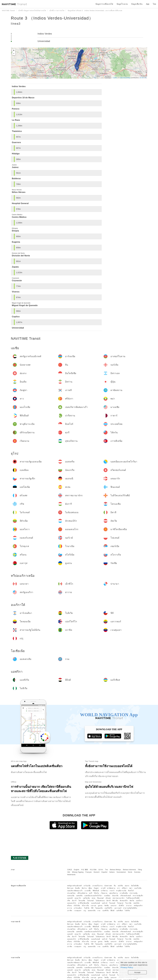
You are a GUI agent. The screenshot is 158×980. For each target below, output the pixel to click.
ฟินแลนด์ (101, 898)
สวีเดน (70, 906)
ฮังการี (74, 901)
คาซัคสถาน (111, 888)
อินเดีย (78, 888)
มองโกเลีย (138, 888)
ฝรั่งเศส (108, 898)
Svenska (137, 872)
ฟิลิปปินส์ (96, 891)
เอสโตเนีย (86, 898)
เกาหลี (103, 888)
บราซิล (70, 911)
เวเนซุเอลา (78, 911)
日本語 (70, 870)
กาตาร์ (112, 891)
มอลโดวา (139, 901)
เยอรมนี (70, 898)
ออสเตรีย (79, 896)
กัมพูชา (96, 888)
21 (77, 67)
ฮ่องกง (127, 886)
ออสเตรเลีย (92, 911)
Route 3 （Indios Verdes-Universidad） (52, 18)
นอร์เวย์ (105, 903)
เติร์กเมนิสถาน (82, 893)
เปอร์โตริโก (108, 908)
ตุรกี (91, 893)
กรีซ (69, 901)
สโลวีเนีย (77, 906)
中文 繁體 (85, 870)
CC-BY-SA (143, 78)
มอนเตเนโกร (72, 903)
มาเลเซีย (88, 891)
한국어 (101, 870)
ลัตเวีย (132, 901)
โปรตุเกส (120, 903)
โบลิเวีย (87, 908)
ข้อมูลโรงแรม (122, 4)
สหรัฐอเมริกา (138, 906)
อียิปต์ (113, 911)
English (77, 870)
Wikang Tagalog (78, 872)
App (148, 4)
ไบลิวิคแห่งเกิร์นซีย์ (133, 898)
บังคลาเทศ (108, 886)
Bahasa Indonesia (129, 870)
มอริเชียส (120, 911)
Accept (137, 972)
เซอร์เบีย (136, 903)
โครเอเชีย (82, 901)
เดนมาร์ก (78, 898)
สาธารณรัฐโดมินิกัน (130, 908)
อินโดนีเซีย (135, 886)
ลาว (119, 888)
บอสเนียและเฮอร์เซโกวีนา (93, 896)
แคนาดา (114, 906)
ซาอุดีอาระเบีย (121, 891)
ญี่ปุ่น (90, 888)
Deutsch (97, 872)
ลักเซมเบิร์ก (124, 901)
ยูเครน (100, 906)
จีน (115, 886)
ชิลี (92, 908)
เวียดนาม (104, 893)
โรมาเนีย (128, 903)
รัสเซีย (107, 906)
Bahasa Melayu (115, 870)
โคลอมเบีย (99, 908)
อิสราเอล (70, 888)
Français (89, 872)
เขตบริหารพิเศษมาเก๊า (75, 891)
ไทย (107, 870)
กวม (99, 911)
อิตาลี (108, 901)
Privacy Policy (127, 967)
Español (104, 872)
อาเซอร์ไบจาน (98, 886)
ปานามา (129, 906)
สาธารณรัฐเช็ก (138, 896)
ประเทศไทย (71, 893)
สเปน (94, 898)
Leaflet (115, 78)
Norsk (130, 872)
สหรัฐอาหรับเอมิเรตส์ (74, 886)
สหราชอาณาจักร (118, 898)
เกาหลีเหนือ (124, 893)
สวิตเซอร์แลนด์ (126, 896)
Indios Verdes (45, 34)
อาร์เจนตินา (78, 908)
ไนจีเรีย (127, 911)
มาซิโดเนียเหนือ (84, 903)
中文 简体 (93, 870)
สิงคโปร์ (131, 891)
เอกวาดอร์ (118, 908)
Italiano (112, 872)
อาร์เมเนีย (87, 886)
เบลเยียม (107, 896)
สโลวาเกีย (85, 906)
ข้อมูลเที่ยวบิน (137, 4)
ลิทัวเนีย (115, 901)
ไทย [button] (155, 4)
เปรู (85, 911)
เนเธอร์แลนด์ (96, 903)
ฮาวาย (70, 908)
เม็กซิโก (121, 906)
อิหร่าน (84, 888)
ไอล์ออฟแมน (100, 901)
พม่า (131, 888)
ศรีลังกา (125, 888)
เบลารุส (93, 906)
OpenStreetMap (125, 78)
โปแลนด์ (112, 903)
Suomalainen (121, 872)
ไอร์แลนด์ (90, 901)
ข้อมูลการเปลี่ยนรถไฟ (104, 4)
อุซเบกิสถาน (114, 893)
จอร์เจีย (120, 886)
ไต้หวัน (96, 893)
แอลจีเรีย (106, 911)
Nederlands (71, 875)
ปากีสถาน (104, 891)
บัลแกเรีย (115, 896)
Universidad (44, 41)
